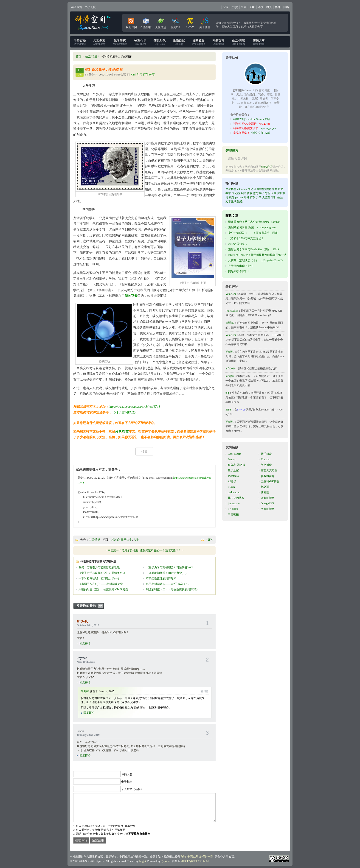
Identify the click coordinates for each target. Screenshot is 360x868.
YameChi (231, 294)
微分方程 (259, 193)
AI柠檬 (232, 481)
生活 (280, 197)
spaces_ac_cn (268, 128)
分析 (267, 193)
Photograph (198, 42)
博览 (278, 7)
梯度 (274, 189)
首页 (79, 56)
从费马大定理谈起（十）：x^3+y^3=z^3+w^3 (255, 260)
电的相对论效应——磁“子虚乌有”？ (168, 584)
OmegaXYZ (268, 503)
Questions (218, 42)
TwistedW (233, 476)
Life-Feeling (239, 42)
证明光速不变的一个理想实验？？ (160, 550)
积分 (232, 197)
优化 (250, 189)
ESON (231, 487)
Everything (80, 42)
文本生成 (231, 201)
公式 (244, 7)
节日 (274, 197)
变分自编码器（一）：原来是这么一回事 (253, 233)
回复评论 (85, 643)
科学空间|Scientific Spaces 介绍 (252, 119)
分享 (118, 431)
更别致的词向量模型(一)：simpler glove (252, 227)
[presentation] (241, 410)
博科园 (265, 492)
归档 (286, 7)
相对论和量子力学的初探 (104, 70)
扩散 (253, 197)
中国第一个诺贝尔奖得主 (123, 550)
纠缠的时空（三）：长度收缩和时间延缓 (103, 589)
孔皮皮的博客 (236, 498)
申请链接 (233, 514)
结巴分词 (267, 167)
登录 (226, 7)
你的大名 (127, 774)
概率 (228, 193)
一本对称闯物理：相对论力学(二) (166, 573)
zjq (227, 393)
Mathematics (120, 42)
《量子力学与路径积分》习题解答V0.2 (169, 567)
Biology (179, 42)
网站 (281, 189)
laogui (142, 861)
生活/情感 (91, 56)
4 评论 (210, 540)
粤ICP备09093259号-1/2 (195, 861)
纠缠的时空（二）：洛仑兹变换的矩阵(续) (172, 589)
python (239, 197)
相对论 (115, 540)
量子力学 (127, 540)
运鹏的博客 (268, 498)
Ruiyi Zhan (232, 311)
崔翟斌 (230, 323)
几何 (246, 197)
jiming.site (234, 503)
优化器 (236, 193)
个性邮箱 (146, 22)
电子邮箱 (127, 782)
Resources (259, 42)
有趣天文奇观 (269, 470)
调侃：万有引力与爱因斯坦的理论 (99, 567)
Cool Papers (234, 454)
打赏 (235, 7)
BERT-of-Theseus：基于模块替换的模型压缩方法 (257, 255)
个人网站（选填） (132, 789)
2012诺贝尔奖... (238, 244)
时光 (269, 7)
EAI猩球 (233, 509)
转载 (250, 193)
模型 (268, 189)
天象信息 (161, 22)
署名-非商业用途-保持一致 (197, 857)
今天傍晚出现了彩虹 (241, 266)
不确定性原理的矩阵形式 (161, 578)
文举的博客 (268, 509)
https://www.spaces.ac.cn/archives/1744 (134, 407)
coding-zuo (234, 492)
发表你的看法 (91, 606)
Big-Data (160, 42)
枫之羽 (265, 487)
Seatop (232, 459)
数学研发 (266, 454)
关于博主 (205, 22)
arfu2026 (230, 368)
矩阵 (243, 193)
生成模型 (231, 189)
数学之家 (233, 470)
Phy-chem (140, 42)
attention (242, 189)
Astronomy (99, 42)
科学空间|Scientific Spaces (93, 23)
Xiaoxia (265, 459)
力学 (259, 197)
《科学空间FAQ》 (125, 412)
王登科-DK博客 (270, 481)
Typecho (166, 861)
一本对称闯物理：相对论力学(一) (99, 578)
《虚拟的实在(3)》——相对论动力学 (101, 584)
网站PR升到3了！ (239, 271)
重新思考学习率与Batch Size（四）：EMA (254, 249)
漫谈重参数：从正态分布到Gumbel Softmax (254, 222)
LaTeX (190, 22)
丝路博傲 (266, 465)
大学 (136, 540)
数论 (240, 201)
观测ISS (175, 22)
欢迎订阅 (131, 22)
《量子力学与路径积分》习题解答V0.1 (102, 573)
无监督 (266, 197)
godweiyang (268, 476)
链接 (261, 7)
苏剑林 (85, 691)
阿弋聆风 (82, 622)
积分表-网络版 (236, 465)
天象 (252, 7)
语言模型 (259, 189)
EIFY (229, 410)
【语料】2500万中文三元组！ (246, 238)
